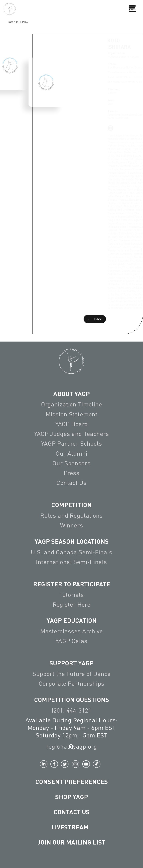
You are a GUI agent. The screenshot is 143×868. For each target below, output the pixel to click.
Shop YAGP (72, 797)
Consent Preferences (72, 782)
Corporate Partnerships (71, 683)
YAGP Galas (71, 641)
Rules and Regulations (72, 515)
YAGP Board (71, 424)
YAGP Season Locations (72, 541)
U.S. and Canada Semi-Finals (71, 552)
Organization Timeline (72, 404)
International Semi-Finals (71, 562)
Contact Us (71, 483)
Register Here (72, 604)
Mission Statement (71, 414)
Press (72, 473)
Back (95, 319)
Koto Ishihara (18, 22)
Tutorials (71, 595)
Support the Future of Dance (71, 674)
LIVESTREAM (71, 827)
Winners (72, 525)
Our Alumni (71, 453)
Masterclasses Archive (72, 631)
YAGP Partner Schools (71, 443)
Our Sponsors (71, 463)
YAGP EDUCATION (72, 620)
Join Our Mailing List (71, 842)
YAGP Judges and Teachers (72, 434)
